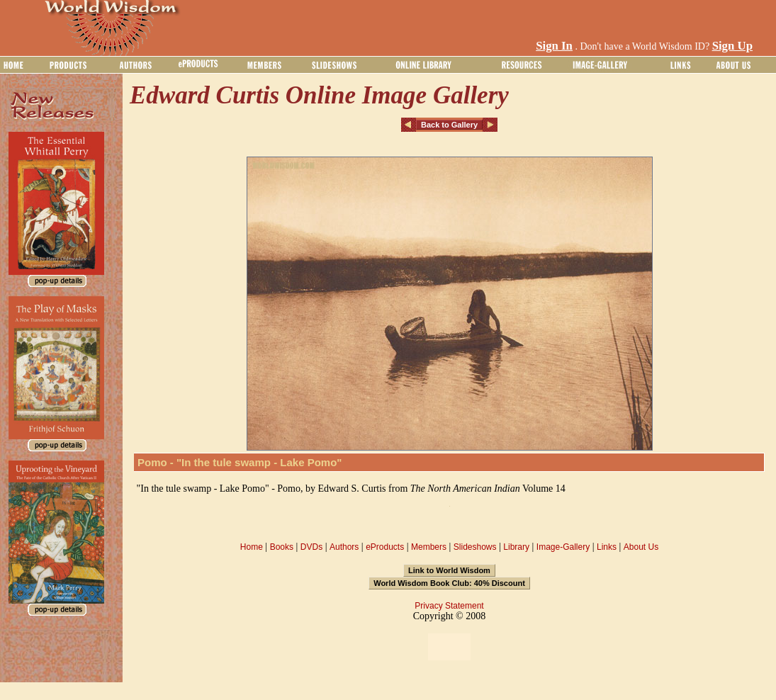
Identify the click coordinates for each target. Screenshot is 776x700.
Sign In (554, 46)
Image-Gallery (563, 547)
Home (252, 547)
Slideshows (475, 547)
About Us (641, 547)
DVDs (311, 547)
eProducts (385, 547)
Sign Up (732, 46)
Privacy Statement (449, 606)
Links (607, 547)
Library (516, 547)
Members (429, 547)
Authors (344, 547)
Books (282, 547)
